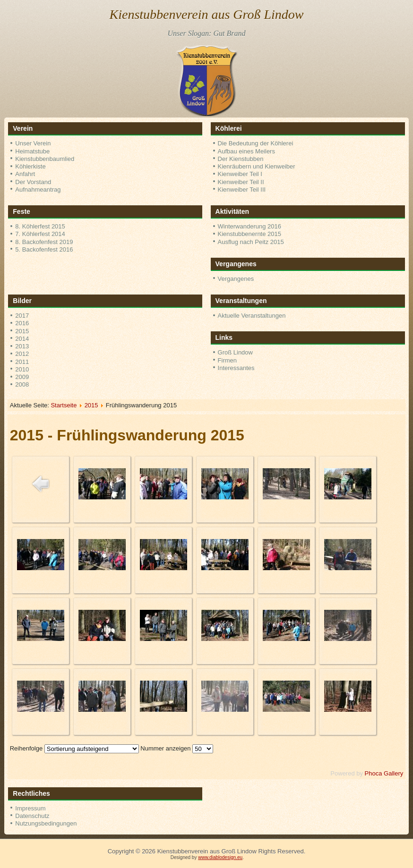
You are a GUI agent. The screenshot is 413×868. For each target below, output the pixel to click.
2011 (22, 362)
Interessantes (236, 368)
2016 (22, 323)
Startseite (64, 405)
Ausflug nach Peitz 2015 (251, 242)
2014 (22, 339)
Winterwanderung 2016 (250, 226)
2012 (22, 354)
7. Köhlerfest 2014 (40, 234)
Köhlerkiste (30, 166)
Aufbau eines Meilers (246, 151)
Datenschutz (32, 816)
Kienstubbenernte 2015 (250, 234)
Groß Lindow (235, 352)
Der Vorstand (33, 182)
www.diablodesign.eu (220, 857)
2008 (22, 384)
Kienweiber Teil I (240, 174)
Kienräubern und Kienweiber (257, 166)
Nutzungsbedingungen (46, 823)
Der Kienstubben (241, 159)
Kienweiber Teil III (242, 190)
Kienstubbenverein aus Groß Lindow (207, 14)
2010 (22, 369)
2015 (22, 331)
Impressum (30, 808)
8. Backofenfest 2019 (44, 242)
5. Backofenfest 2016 (44, 249)
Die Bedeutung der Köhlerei (256, 143)
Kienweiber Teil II (241, 182)
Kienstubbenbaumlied (45, 159)
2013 (22, 346)
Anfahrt (25, 174)
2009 (22, 377)
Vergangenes (236, 279)
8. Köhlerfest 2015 (40, 226)
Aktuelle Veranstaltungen (252, 316)
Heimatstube (32, 151)
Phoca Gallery (384, 773)
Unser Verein (33, 143)
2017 (22, 316)
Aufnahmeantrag (38, 190)
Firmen (227, 360)
